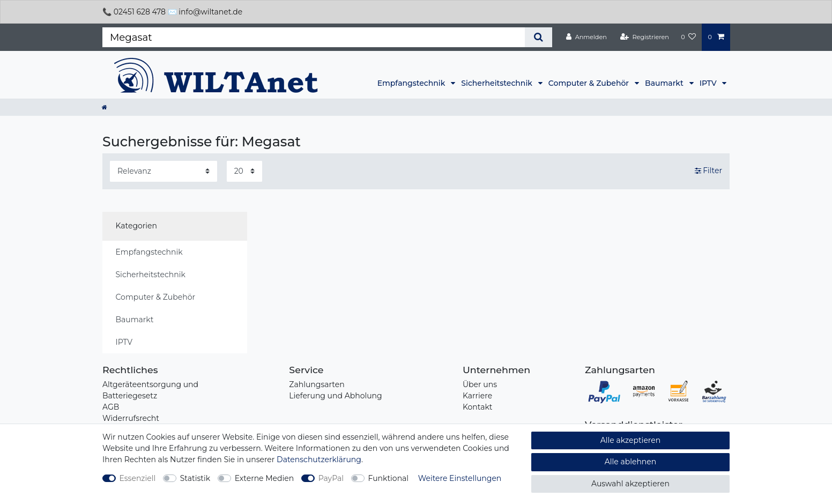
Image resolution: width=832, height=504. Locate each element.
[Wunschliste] (688, 37)
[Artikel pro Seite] (244, 171)
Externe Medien (265, 478)
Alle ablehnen (631, 462)
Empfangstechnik (412, 83)
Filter (708, 171)
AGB (111, 407)
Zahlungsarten (317, 384)
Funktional (389, 478)
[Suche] (538, 37)
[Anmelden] (586, 37)
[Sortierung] (164, 171)
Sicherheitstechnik (497, 83)
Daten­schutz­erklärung (319, 459)
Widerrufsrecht (131, 418)
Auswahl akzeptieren (630, 484)
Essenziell (138, 478)
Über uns (480, 384)
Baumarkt (665, 83)
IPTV (709, 83)
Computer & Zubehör (590, 83)
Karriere (477, 396)
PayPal (331, 478)
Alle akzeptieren (630, 440)
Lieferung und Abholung (335, 396)
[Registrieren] (645, 37)
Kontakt (478, 407)
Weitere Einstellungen (460, 478)
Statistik (195, 478)
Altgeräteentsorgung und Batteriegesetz (150, 390)
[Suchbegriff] (314, 37)
